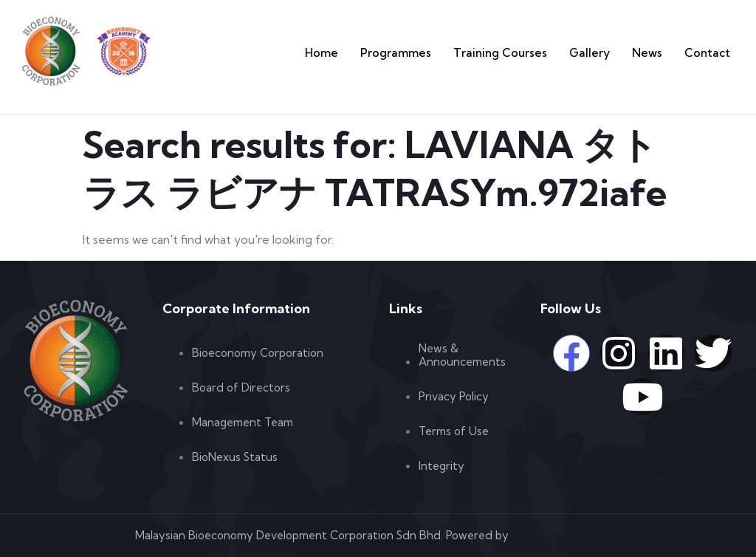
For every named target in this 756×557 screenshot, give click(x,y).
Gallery (608, 53)
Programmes (445, 53)
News (659, 53)
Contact (712, 53)
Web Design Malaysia (566, 535)
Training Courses (533, 53)
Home (381, 53)
